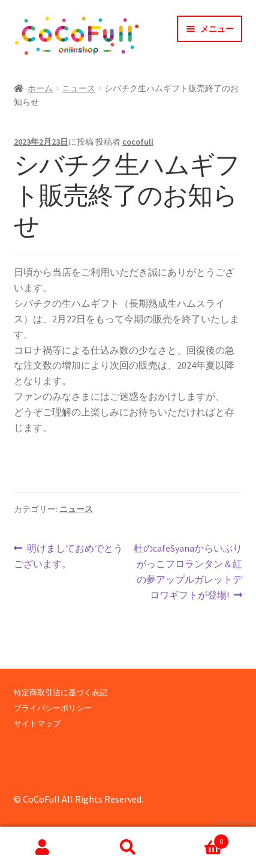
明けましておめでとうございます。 (69, 556)
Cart (200, 839)
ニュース (79, 88)
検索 (128, 848)
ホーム (40, 88)
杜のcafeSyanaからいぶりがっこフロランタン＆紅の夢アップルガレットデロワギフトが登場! (188, 571)
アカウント (43, 848)
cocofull (138, 142)
